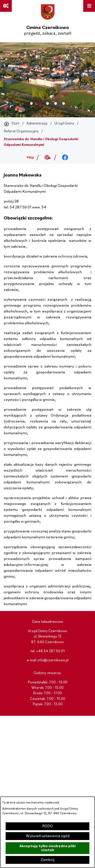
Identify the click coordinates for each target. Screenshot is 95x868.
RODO (47, 826)
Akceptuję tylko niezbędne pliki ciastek (47, 848)
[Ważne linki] (6, 6)
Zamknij (48, 860)
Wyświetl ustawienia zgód (48, 836)
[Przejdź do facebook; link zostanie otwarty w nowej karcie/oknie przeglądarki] (65, 158)
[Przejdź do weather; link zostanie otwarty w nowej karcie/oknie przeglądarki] (47, 158)
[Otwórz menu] (89, 6)
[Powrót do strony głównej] (12, 124)
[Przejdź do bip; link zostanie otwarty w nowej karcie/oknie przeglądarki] (30, 158)
